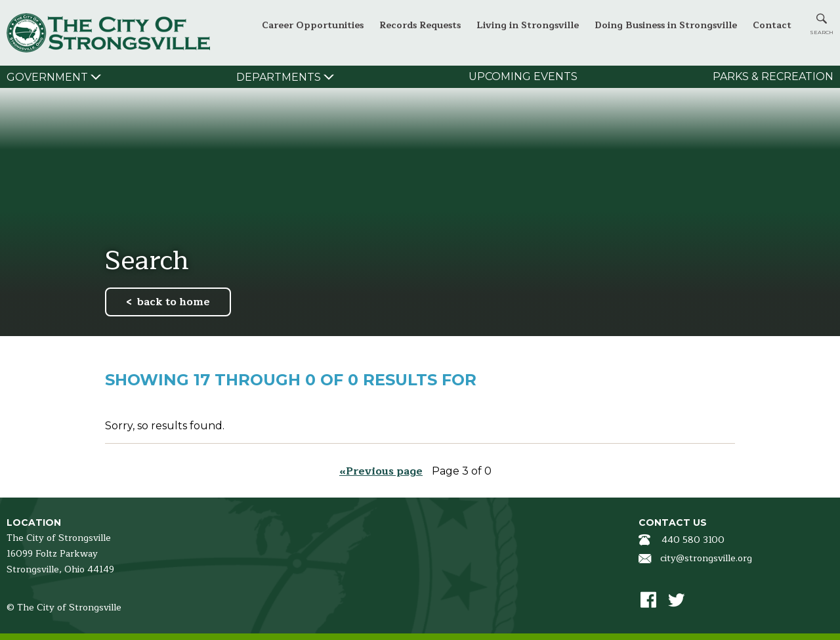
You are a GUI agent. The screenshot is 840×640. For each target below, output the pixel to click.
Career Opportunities (313, 25)
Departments (279, 77)
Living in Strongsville (528, 25)
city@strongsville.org (706, 558)
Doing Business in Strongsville (666, 25)
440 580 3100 (693, 540)
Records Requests (420, 25)
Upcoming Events (523, 76)
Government (47, 77)
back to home (174, 302)
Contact (772, 25)
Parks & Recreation (773, 76)
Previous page (384, 472)
